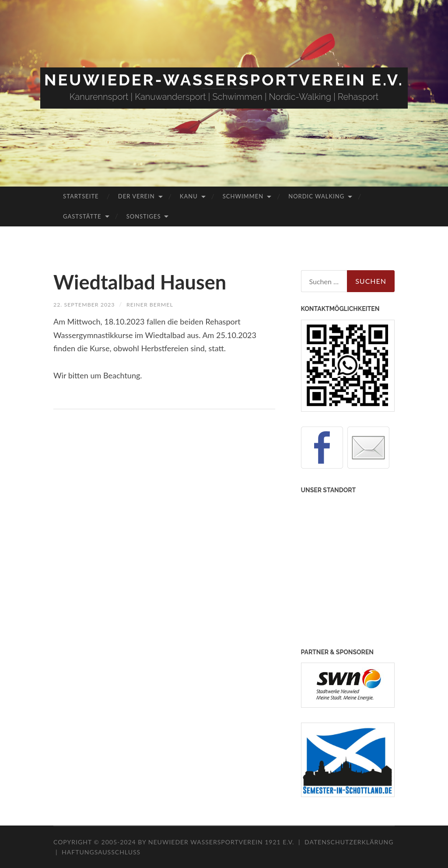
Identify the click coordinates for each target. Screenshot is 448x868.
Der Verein (136, 196)
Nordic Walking (316, 196)
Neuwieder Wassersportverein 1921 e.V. (222, 842)
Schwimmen (243, 196)
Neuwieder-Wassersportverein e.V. (224, 80)
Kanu (189, 196)
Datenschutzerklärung (349, 842)
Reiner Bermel (159, 304)
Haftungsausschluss (101, 852)
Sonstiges (144, 216)
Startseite (81, 196)
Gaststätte (82, 216)
